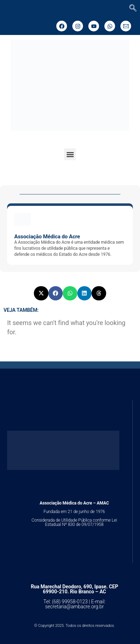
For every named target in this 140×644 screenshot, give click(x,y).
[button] (70, 154)
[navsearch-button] (133, 9)
